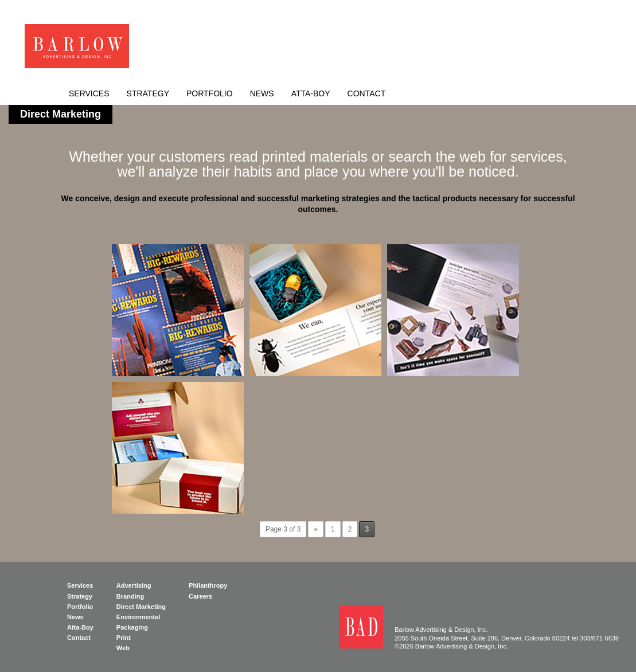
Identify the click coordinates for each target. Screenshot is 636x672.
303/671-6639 (599, 638)
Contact (367, 93)
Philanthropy (208, 585)
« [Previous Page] (316, 529)
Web (123, 648)
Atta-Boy (311, 93)
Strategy (148, 93)
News (262, 93)
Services (89, 93)
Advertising (134, 585)
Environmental (138, 617)
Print (124, 638)
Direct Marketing (141, 607)
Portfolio (210, 93)
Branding (130, 596)
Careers (200, 596)
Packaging (132, 627)
